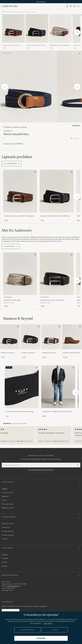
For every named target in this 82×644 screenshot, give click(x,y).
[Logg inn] (67, 6)
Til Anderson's (11, 246)
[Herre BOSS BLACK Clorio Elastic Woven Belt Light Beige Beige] (60, 29)
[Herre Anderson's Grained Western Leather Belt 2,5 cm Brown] (51, 337)
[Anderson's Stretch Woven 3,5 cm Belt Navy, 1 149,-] (37, 32)
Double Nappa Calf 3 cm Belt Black (52, 300)
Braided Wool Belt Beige (12, 300)
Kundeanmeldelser (8, 535)
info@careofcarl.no (13, 586)
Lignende (17, 157)
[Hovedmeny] (78, 6)
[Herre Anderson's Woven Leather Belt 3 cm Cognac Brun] (13, 29)
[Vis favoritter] (71, 6)
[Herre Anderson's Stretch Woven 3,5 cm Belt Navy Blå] (37, 29)
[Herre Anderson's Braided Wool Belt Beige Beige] (20, 274)
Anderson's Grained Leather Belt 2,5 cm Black (10, 353)
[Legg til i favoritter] (35, 172)
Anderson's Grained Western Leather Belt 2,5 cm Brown (51, 353)
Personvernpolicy (7, 504)
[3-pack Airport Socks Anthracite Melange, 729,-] (22, 391)
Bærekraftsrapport (8, 508)
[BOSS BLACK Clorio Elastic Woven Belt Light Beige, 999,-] (60, 32)
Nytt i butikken (41, 2)
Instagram (5, 555)
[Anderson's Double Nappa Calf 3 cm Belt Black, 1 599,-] (57, 280)
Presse (4, 500)
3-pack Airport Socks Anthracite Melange (19, 411)
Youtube (4, 562)
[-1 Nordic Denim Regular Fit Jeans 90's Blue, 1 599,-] (58, 391)
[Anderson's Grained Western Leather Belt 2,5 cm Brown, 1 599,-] (51, 341)
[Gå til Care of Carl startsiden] (10, 6)
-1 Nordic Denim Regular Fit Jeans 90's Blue (57, 411)
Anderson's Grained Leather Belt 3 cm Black (30, 353)
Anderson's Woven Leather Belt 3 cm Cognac (12, 45)
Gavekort (5, 539)
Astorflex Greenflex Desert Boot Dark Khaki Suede (72, 353)
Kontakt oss (6, 527)
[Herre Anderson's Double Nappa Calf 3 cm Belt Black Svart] (57, 274)
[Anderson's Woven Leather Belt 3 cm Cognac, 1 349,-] (13, 32)
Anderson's (8, 131)
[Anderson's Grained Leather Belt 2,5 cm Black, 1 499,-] (10, 341)
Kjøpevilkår (5, 496)
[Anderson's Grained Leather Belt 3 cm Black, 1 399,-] (31, 341)
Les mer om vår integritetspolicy (41, 470)
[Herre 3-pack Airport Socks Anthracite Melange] (22, 387)
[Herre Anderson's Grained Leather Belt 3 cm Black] (31, 337)
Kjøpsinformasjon (8, 524)
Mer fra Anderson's (17, 230)
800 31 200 (11, 588)
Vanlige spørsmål (8, 531)
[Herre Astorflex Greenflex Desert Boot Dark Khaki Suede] (72, 337)
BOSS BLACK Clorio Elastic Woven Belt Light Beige (60, 45)
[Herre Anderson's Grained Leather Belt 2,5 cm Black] (10, 337)
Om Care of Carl (7, 493)
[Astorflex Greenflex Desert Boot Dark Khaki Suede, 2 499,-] (72, 341)
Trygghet (4, 489)
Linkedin (5, 566)
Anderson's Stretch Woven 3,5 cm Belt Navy (36, 45)
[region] (41, 435)
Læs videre (48, 623)
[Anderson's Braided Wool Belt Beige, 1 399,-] (20, 280)
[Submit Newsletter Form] (78, 465)
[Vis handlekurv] (74, 6)
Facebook (5, 558)
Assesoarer (7, 53)
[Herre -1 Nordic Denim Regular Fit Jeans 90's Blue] (58, 387)
